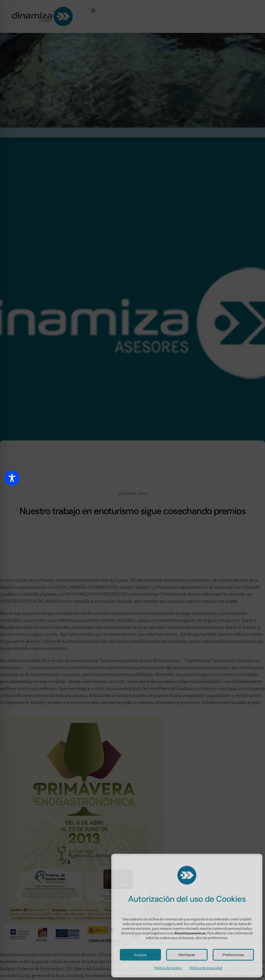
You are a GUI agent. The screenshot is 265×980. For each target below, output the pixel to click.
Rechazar (187, 955)
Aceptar (141, 955)
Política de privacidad (206, 968)
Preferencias (233, 955)
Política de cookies (168, 968)
